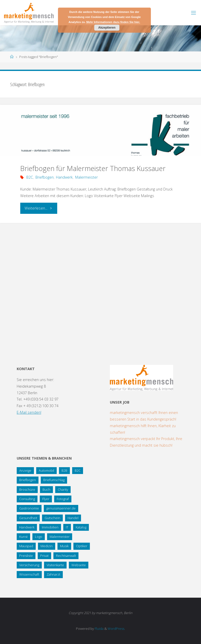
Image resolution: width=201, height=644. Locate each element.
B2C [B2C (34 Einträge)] (78, 470)
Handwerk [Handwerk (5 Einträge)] (27, 527)
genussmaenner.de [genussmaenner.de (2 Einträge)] (61, 508)
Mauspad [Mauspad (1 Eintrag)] (26, 546)
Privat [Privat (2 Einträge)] (44, 556)
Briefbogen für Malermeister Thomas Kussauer (93, 168)
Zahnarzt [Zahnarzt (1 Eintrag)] (53, 574)
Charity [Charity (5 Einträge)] (63, 489)
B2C (30, 177)
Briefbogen (45, 177)
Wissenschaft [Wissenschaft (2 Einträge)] (29, 574)
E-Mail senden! (29, 412)
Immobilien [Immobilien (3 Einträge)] (50, 527)
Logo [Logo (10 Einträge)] (39, 537)
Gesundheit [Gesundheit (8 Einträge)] (28, 518)
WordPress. (116, 629)
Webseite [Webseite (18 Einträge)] (79, 565)
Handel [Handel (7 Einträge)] (73, 518)
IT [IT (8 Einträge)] (67, 527)
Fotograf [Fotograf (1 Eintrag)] (63, 499)
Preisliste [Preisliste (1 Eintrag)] (26, 556)
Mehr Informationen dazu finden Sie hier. (113, 22)
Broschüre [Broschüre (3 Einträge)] (27, 489)
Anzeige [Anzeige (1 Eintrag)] (25, 470)
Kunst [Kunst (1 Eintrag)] (23, 537)
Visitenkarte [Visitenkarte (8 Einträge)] (55, 565)
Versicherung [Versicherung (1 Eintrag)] (29, 565)
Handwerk (64, 177)
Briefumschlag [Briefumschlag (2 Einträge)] (54, 480)
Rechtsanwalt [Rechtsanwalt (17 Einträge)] (66, 556)
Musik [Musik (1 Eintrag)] (64, 546)
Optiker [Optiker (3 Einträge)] (82, 546)
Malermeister (86, 177)
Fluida (99, 629)
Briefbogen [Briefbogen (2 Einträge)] (28, 480)
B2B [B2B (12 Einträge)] (64, 470)
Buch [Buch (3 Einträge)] (46, 489)
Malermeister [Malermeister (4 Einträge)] (60, 537)
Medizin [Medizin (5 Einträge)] (47, 546)
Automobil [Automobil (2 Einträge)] (46, 470)
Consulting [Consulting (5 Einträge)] (27, 499)
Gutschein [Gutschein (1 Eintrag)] (52, 518)
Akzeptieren (107, 28)
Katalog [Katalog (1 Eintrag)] (81, 527)
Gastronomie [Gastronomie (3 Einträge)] (29, 508)
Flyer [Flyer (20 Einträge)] (46, 499)
